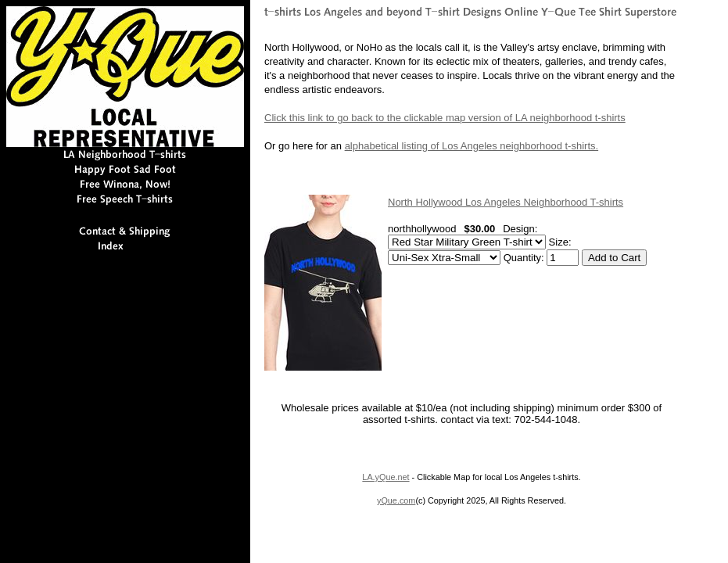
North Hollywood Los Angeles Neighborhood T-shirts (506, 202)
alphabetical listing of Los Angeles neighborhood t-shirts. (472, 146)
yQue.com (396, 500)
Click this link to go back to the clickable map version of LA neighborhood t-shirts (445, 118)
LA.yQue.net (386, 477)
